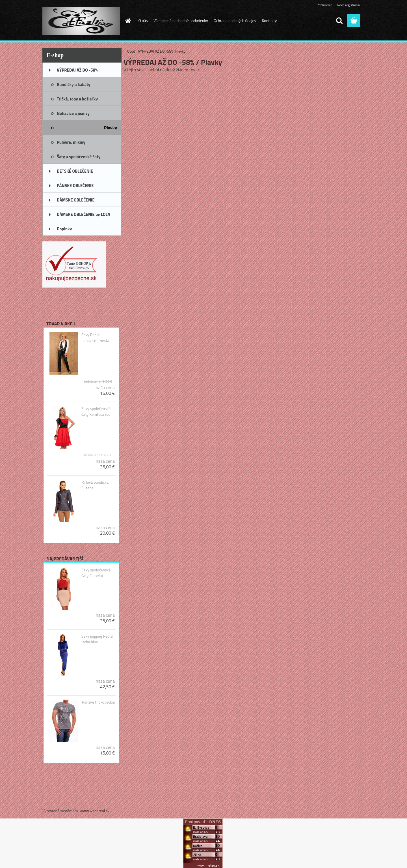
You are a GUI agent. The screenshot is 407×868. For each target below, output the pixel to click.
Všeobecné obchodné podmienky (181, 21)
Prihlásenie (324, 5)
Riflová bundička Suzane (95, 485)
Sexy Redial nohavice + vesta (95, 338)
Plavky (180, 51)
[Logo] (81, 21)
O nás (143, 21)
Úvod (131, 51)
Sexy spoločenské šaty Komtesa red (96, 412)
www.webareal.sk (95, 811)
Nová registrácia (348, 5)
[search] (339, 21)
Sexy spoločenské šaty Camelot (96, 573)
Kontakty (269, 21)
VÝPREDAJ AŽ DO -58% (156, 51)
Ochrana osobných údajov (235, 21)
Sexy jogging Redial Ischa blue (97, 639)
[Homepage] (128, 21)
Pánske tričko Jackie (98, 702)
